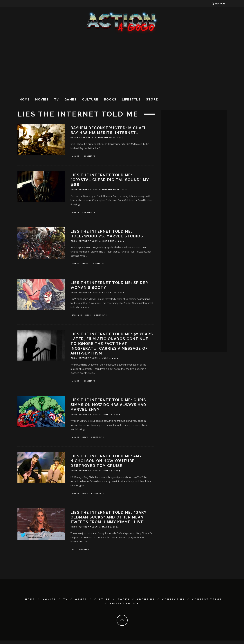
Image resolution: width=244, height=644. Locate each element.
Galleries (77, 317)
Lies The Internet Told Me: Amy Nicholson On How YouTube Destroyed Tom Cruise (106, 464)
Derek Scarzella (82, 138)
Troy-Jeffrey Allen (84, 190)
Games (71, 99)
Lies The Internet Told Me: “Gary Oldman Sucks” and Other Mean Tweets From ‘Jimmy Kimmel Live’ (109, 520)
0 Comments (89, 156)
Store (152, 99)
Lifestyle (131, 99)
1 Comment (83, 553)
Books (110, 99)
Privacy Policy (124, 607)
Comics (75, 265)
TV (57, 99)
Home (25, 99)
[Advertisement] (122, 64)
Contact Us (173, 603)
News (88, 317)
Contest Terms (207, 603)
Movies (42, 99)
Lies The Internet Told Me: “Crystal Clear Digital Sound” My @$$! (110, 180)
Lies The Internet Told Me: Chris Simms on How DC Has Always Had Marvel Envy (108, 407)
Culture (90, 99)
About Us (146, 603)
